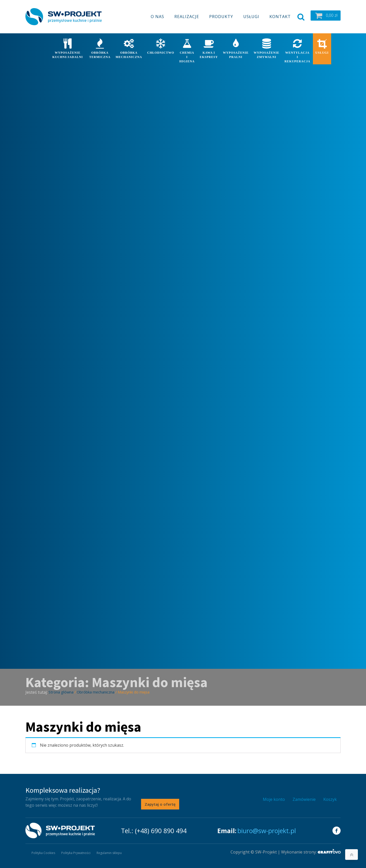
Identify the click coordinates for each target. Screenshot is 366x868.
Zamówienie (304, 799)
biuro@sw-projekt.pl (267, 831)
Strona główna (61, 692)
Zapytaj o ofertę (160, 804)
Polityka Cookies (43, 853)
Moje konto (274, 799)
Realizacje (187, 17)
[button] (326, 16)
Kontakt (280, 17)
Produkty (221, 17)
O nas (157, 17)
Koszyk (330, 799)
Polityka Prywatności (76, 853)
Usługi (251, 17)
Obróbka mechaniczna (96, 692)
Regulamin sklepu (109, 853)
